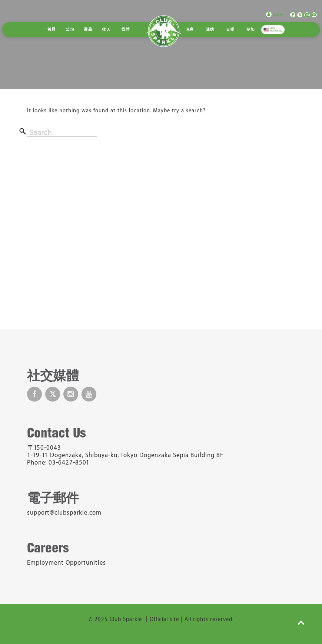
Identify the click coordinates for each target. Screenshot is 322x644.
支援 (230, 30)
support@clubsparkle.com (64, 513)
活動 (210, 30)
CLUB (276, 30)
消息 (190, 30)
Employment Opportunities (67, 563)
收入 (106, 30)
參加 (251, 30)
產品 (88, 30)
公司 (70, 30)
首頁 (52, 30)
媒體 (126, 30)
